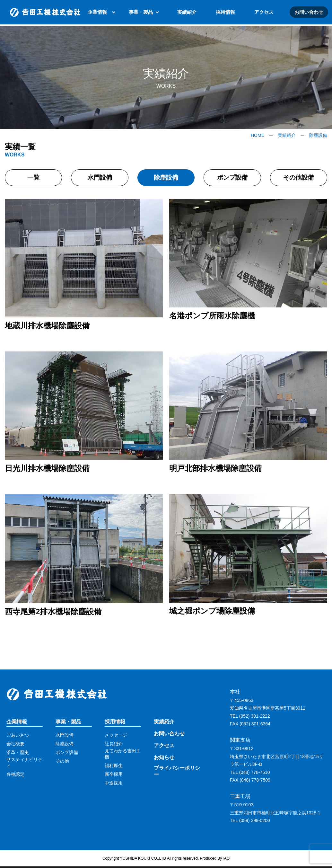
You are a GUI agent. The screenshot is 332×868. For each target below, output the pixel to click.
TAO (226, 860)
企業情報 (97, 13)
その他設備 (299, 178)
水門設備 (100, 178)
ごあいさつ (18, 737)
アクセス (264, 13)
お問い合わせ (309, 13)
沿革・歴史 (18, 754)
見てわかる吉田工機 (123, 755)
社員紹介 (114, 745)
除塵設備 (166, 178)
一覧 (33, 178)
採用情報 (225, 13)
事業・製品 (141, 13)
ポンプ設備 (232, 178)
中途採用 (114, 784)
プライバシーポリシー (177, 773)
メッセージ (116, 737)
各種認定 (15, 775)
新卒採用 (114, 775)
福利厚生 (114, 767)
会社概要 (15, 745)
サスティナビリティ (24, 764)
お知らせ (164, 759)
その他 (62, 763)
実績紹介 (187, 13)
